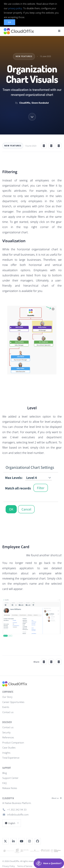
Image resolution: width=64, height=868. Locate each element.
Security (6, 732)
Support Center (10, 778)
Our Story (7, 697)
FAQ (4, 783)
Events (6, 707)
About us (57, 798)
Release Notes (10, 788)
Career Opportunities (13, 702)
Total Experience (11, 758)
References (8, 737)
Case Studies (9, 748)
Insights (6, 753)
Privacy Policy (9, 866)
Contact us (8, 712)
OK (10, 22)
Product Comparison (13, 743)
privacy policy (15, 8)
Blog (5, 773)
